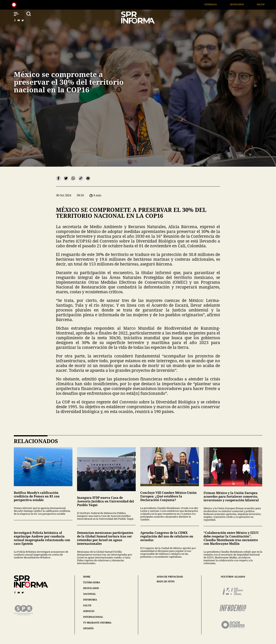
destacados (91, 588)
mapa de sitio (166, 582)
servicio (89, 611)
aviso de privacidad (170, 577)
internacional (93, 617)
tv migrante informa (97, 623)
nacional (90, 594)
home (87, 577)
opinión (88, 628)
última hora (92, 582)
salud (87, 605)
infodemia (90, 600)
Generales (214, 4)
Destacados (241, 4)
